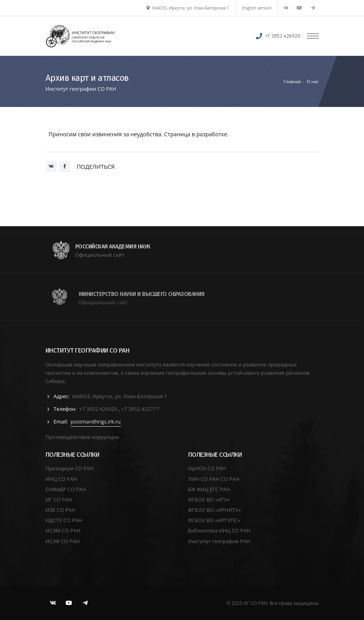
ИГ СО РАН (59, 500)
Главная (292, 81)
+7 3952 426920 (283, 36)
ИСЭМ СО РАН (63, 530)
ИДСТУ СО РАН (64, 520)
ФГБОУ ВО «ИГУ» (209, 500)
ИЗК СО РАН (61, 510)
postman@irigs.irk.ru (95, 422)
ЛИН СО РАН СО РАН (214, 479)
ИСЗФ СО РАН (63, 541)
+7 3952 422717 (140, 409)
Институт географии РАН (219, 541)
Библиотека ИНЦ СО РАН (219, 530)
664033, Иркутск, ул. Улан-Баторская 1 (188, 8)
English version (257, 8)
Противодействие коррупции (82, 437)
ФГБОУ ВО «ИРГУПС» (214, 520)
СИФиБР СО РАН (66, 489)
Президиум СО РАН (70, 468)
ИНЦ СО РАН (61, 479)
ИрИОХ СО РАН (207, 468)
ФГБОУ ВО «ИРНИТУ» (215, 510)
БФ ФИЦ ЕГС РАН (209, 489)
